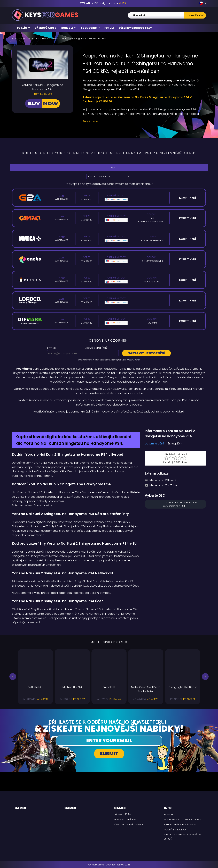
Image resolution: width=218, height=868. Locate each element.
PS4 (109, 167)
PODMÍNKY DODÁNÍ (176, 829)
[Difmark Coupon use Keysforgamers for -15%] (109, 421)
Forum (109, 28)
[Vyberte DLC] (114, 177)
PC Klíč (24, 28)
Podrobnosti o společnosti (182, 819)
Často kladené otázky (129, 824)
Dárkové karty (45, 28)
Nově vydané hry (125, 819)
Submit (109, 754)
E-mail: (52, 348)
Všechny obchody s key (135, 28)
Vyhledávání (195, 15)
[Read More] (142, 121)
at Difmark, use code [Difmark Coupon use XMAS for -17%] (103, 3)
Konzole (69, 28)
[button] (13, 677)
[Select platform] (91, 177)
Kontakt (169, 814)
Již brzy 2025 (122, 814)
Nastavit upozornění (146, 353)
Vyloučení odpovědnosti (181, 824)
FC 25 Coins (90, 28)
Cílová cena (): (96, 348)
